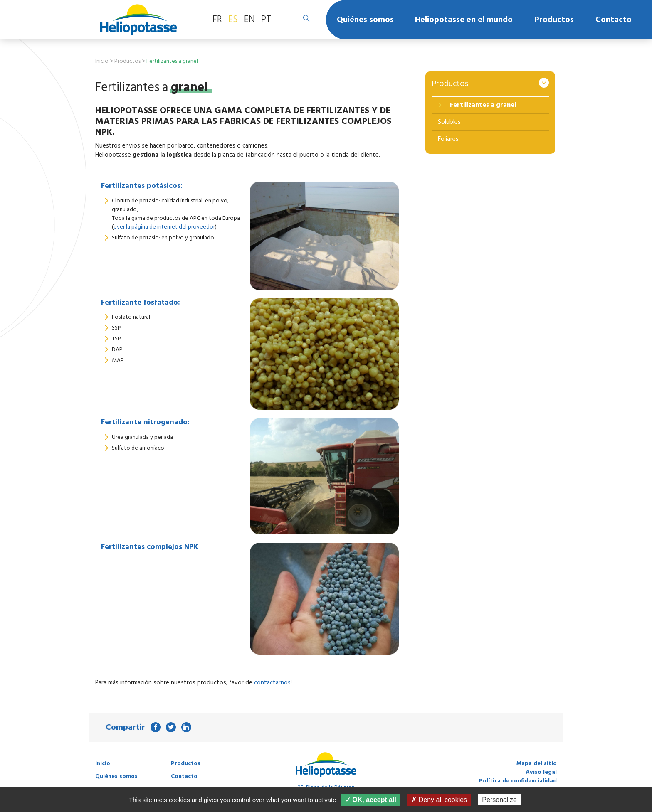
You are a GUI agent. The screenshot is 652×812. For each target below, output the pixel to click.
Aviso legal (541, 772)
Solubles (449, 122)
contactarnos (272, 683)
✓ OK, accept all (371, 800)
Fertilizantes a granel (482, 105)
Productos (554, 20)
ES (233, 20)
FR (217, 20)
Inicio (102, 61)
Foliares (448, 139)
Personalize (499, 800)
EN (249, 20)
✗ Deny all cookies (439, 800)
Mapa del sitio (537, 764)
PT (266, 20)
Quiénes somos (365, 20)
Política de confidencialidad (518, 781)
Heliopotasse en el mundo (464, 20)
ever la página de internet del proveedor (164, 227)
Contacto (614, 20)
